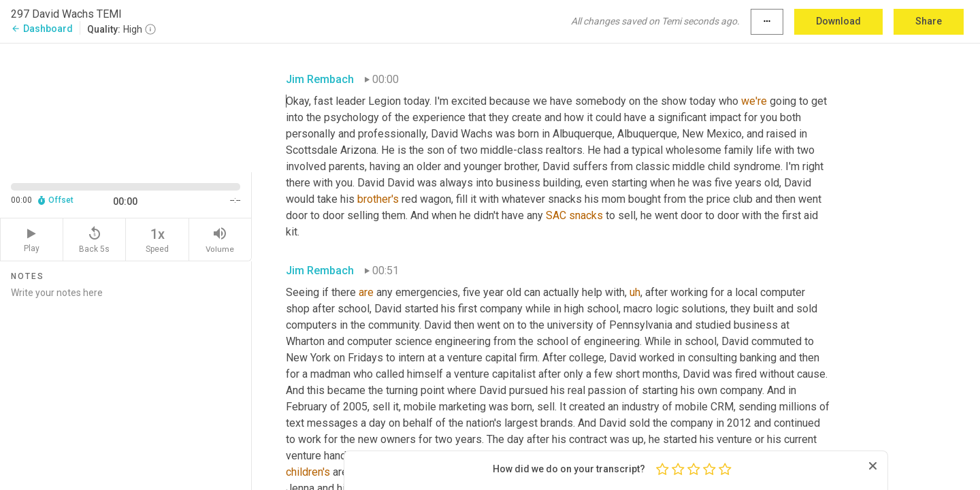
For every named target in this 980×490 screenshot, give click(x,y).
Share (929, 21)
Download (838, 21)
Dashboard (42, 29)
